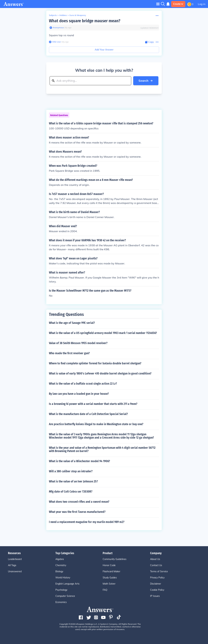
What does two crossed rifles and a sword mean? (79, 502)
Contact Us (156, 565)
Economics (61, 602)
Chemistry (61, 565)
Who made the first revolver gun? (69, 353)
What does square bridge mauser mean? (85, 21)
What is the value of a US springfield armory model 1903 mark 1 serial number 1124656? (103, 333)
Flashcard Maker (111, 571)
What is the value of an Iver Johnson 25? (73, 481)
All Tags (12, 565)
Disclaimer (156, 584)
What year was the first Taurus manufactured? (77, 512)
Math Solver (109, 584)
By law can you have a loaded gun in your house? (79, 394)
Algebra (60, 559)
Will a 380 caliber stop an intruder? (71, 471)
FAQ (105, 590)
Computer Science (65, 596)
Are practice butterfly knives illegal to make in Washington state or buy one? (96, 424)
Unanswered (15, 571)
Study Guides (110, 578)
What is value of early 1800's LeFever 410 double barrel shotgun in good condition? (100, 373)
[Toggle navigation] (158, 4)
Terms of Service (159, 571)
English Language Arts (67, 584)
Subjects (53, 15)
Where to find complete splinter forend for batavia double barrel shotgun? (95, 363)
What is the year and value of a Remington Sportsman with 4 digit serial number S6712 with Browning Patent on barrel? (102, 449)
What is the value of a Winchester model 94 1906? (79, 461)
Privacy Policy (157, 578)
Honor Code (109, 565)
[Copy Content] (149, 42)
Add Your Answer (104, 50)
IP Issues (155, 596)
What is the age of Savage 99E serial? (72, 323)
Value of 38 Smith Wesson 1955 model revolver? (78, 343)
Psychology (61, 590)
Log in (202, 4)
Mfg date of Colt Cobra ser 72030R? (71, 492)
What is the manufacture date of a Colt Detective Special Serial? (88, 414)
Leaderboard (15, 559)
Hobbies (63, 15)
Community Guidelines (115, 559)
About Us (155, 559)
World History (63, 578)
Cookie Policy (157, 590)
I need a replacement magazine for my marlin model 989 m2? (87, 522)
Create (178, 4)
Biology (59, 571)
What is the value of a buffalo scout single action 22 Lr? (83, 384)
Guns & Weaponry (78, 15)
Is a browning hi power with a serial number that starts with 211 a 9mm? (93, 404)
